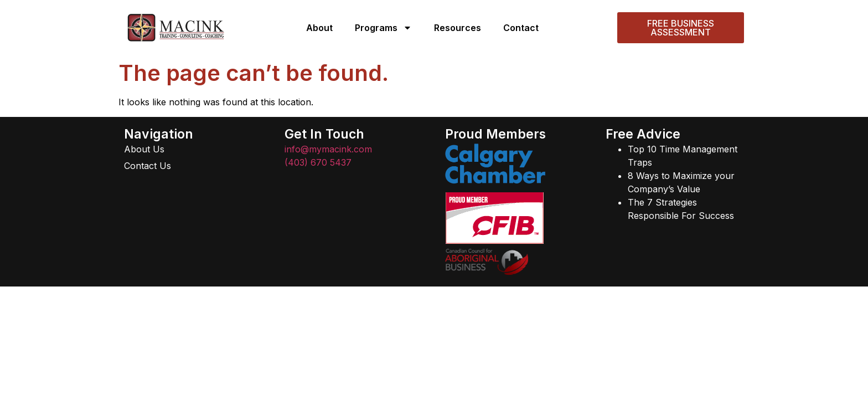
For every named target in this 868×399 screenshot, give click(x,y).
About (319, 28)
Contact (521, 28)
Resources (458, 28)
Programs (383, 28)
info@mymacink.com (328, 149)
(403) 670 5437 (318, 162)
